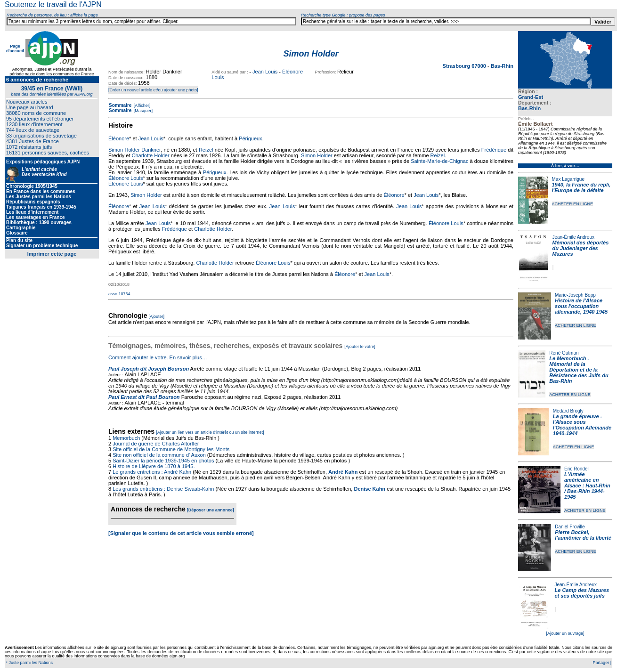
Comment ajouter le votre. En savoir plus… (158, 357)
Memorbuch (126, 438)
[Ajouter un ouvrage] (565, 633)
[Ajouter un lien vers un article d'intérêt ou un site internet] (210, 432)
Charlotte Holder (151, 155)
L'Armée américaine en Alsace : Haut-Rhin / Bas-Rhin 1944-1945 (587, 486)
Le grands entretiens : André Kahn (152, 472)
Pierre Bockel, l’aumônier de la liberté (583, 535)
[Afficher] (141, 105)
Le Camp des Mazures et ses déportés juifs (582, 593)
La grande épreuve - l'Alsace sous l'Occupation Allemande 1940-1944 (582, 425)
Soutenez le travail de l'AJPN (53, 4)
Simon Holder (317, 155)
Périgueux (251, 138)
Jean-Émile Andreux (574, 237)
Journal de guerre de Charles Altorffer (156, 444)
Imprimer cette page (52, 254)
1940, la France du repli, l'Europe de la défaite (581, 187)
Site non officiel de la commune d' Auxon (159, 455)
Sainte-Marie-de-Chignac (439, 161)
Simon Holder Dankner (134, 150)
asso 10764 (119, 294)
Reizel (206, 150)
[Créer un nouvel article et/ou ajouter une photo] (153, 90)
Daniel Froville (570, 527)
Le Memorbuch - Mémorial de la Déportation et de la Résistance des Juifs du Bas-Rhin (579, 370)
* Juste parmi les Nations (29, 663)
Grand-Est (531, 97)
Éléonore (119, 138)
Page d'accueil (15, 49)
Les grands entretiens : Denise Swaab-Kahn (163, 489)
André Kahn (343, 472)
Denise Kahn (369, 489)
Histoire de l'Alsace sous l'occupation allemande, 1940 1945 (581, 306)
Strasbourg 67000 (465, 66)
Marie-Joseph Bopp (575, 295)
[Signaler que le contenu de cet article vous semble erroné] (181, 533)
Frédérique (494, 150)
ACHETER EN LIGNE (573, 204)
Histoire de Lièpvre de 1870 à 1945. (154, 466)
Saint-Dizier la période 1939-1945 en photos (163, 461)
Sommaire (120, 105)
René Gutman (564, 353)
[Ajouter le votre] (360, 347)
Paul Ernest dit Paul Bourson (144, 397)
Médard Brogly (568, 411)
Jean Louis (265, 72)
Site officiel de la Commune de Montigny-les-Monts (171, 449)
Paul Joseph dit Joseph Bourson (149, 369)
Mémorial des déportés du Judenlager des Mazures (581, 248)
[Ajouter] (157, 316)
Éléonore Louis (126, 178)
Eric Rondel (576, 469)
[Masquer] (142, 111)
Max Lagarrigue (568, 179)
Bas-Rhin (529, 108)
